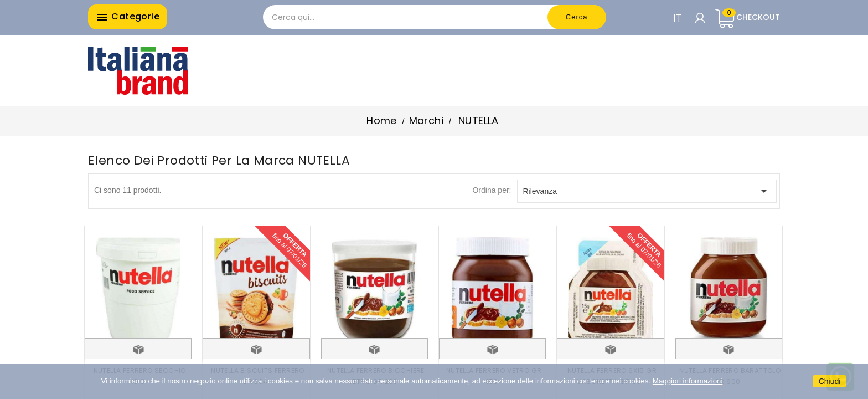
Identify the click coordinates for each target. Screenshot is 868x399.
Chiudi (830, 381)
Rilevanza (647, 191)
